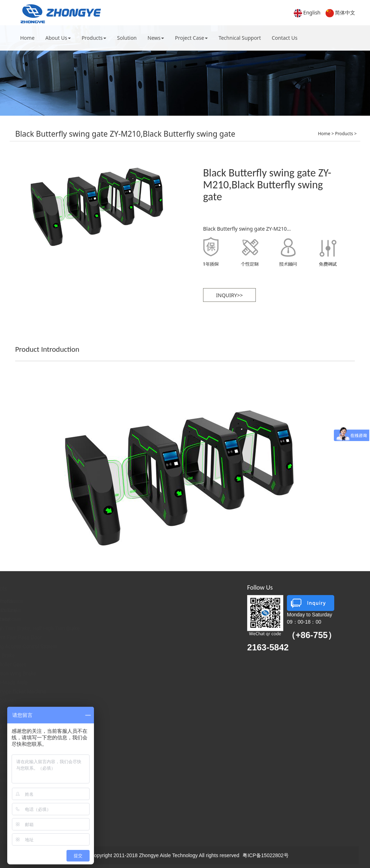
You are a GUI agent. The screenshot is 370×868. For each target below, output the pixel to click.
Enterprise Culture (41, 610)
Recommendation (98, 601)
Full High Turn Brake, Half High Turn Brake (126, 628)
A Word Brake (93, 655)
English (312, 12)
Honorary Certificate (43, 619)
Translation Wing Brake (104, 674)
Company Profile (39, 601)
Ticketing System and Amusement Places (119, 726)
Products (94, 38)
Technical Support (240, 38)
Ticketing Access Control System (114, 646)
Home (27, 38)
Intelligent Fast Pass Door (107, 637)
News (156, 38)
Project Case (191, 38)
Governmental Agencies (100, 753)
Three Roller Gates (99, 664)
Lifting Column (94, 701)
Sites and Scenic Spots (99, 798)
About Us (58, 38)
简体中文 (345, 12)
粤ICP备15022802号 (266, 855)
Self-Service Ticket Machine (109, 692)
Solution (127, 38)
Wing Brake (91, 619)
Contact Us (285, 38)
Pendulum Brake (96, 610)
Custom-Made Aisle (100, 683)
